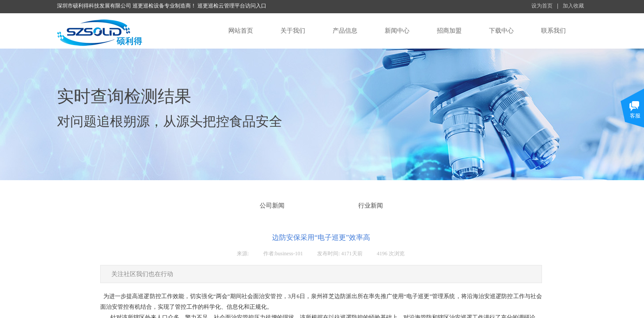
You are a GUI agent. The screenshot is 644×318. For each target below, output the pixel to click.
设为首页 (542, 6)
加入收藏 (573, 6)
